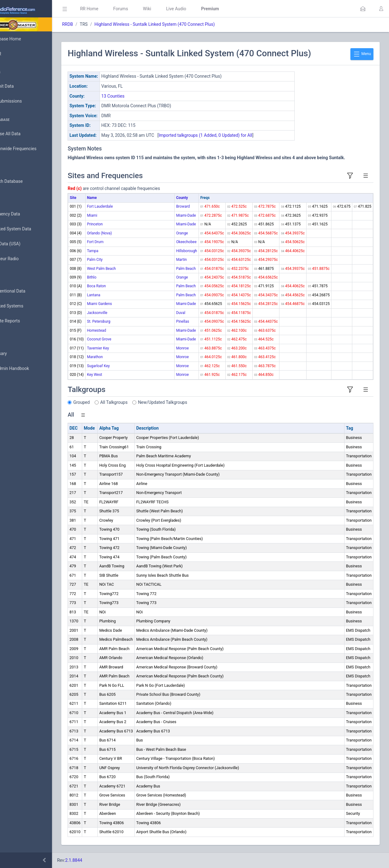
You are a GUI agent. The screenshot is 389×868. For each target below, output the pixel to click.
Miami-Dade (186, 215)
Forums (148, 9)
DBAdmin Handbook (28, 369)
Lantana (121, 295)
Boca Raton (124, 286)
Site (101, 198)
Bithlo (119, 277)
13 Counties (140, 96)
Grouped (109, 402)
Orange (182, 233)
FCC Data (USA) (24, 244)
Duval (181, 313)
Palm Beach (186, 269)
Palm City (122, 260)
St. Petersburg (126, 321)
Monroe (183, 348)
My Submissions (25, 101)
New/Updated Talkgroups (190, 402)
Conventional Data (26, 291)
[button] (363, 9)
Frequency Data (24, 214)
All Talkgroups (142, 402)
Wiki (175, 9)
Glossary (17, 354)
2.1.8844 (101, 860)
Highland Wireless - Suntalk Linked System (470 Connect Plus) (182, 24)
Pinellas (183, 321)
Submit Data (21, 86)
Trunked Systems (25, 306)
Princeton (122, 224)
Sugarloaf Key (126, 366)
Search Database (25, 181)
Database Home (24, 39)
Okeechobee (186, 242)
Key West (122, 375)
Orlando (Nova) (127, 233)
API (12, 384)
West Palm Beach (129, 269)
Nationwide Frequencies (32, 149)
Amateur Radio (23, 259)
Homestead (124, 330)
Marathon (122, 357)
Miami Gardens (127, 304)
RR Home (117, 9)
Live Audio (204, 9)
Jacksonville (125, 313)
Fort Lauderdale (127, 206)
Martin (182, 260)
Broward (183, 206)
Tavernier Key (126, 348)
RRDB (95, 24)
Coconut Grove (127, 339)
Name (119, 198)
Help (13, 399)
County (182, 198)
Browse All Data (24, 134)
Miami (120, 215)
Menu (362, 54)
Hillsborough (187, 251)
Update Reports (24, 321)
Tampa (120, 251)
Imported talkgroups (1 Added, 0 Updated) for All (233, 135)
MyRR (14, 54)
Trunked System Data (29, 229)
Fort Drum (123, 242)
